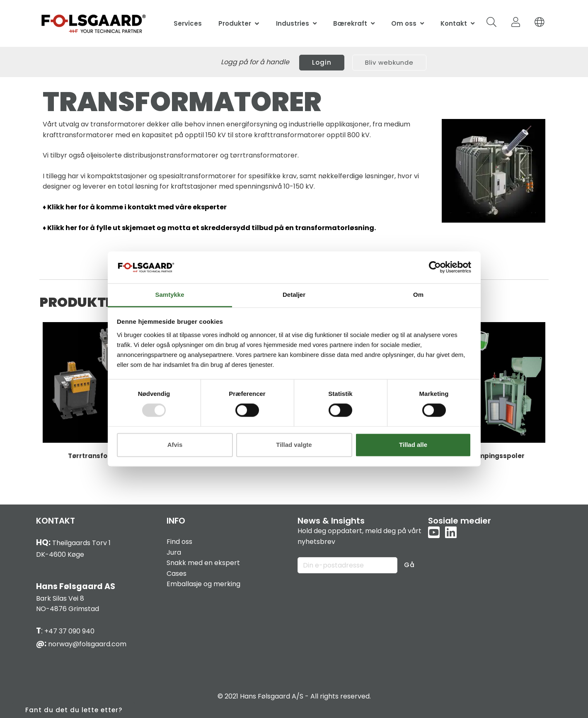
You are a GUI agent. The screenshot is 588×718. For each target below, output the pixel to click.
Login (322, 62)
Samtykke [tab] (169, 295)
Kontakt (454, 23)
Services (188, 23)
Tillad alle (413, 445)
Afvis (175, 445)
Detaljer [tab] (294, 295)
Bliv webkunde (389, 62)
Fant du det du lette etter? (74, 710)
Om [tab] (418, 295)
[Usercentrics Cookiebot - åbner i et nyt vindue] (435, 267)
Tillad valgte (294, 445)
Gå (409, 565)
